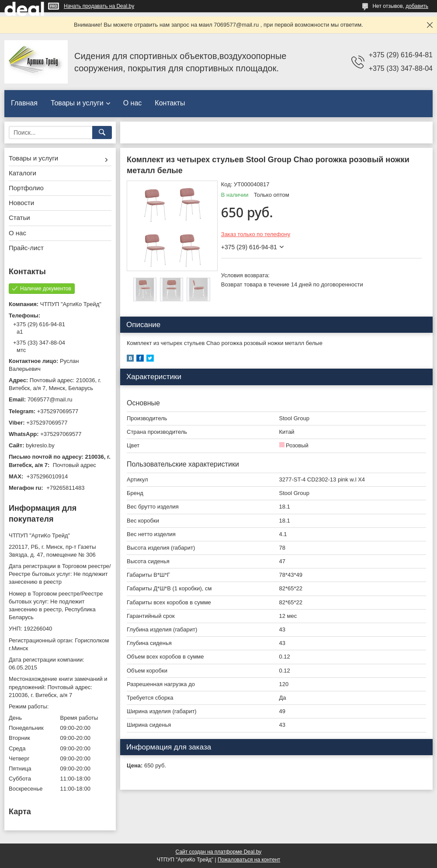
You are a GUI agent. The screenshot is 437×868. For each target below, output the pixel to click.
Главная (24, 103)
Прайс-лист (26, 248)
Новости (21, 203)
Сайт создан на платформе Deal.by (219, 852)
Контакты (170, 103)
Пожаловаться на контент (249, 860)
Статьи (19, 218)
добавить (417, 6)
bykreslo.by (40, 445)
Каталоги (23, 173)
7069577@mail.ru (50, 399)
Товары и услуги (77, 103)
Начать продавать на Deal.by (99, 6)
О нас (133, 103)
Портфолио (26, 188)
